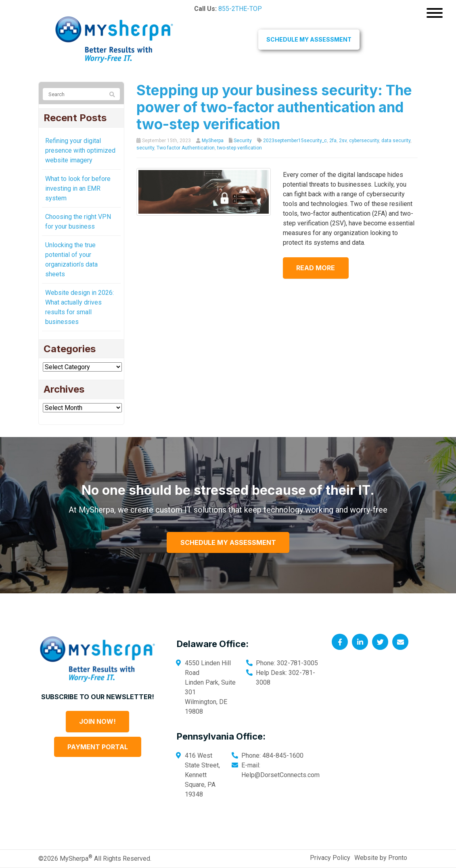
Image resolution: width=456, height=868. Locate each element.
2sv (343, 141)
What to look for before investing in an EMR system (78, 188)
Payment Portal (98, 747)
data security (396, 141)
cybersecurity (364, 141)
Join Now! (97, 721)
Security (243, 141)
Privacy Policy (330, 858)
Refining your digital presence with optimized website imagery (80, 150)
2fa (333, 141)
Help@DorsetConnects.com (280, 775)
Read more (318, 268)
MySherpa (213, 141)
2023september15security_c (295, 141)
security (145, 148)
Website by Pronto (381, 858)
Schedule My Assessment (309, 39)
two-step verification (240, 148)
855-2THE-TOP (240, 9)
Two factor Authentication (186, 148)
